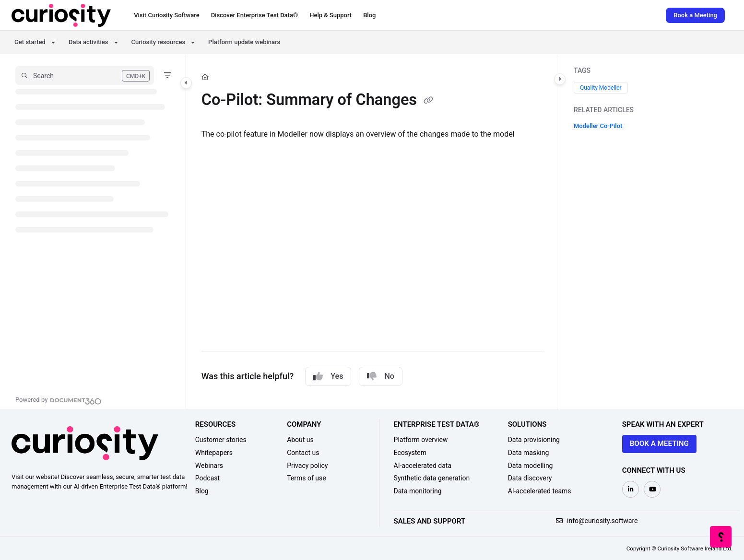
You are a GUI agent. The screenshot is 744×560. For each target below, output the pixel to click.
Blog (202, 491)
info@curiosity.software (597, 521)
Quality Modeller (601, 88)
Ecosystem (410, 453)
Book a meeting (659, 443)
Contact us (303, 453)
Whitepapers (214, 453)
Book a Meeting (695, 15)
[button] (85, 75)
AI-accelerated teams (540, 491)
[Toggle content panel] (560, 79)
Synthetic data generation (432, 478)
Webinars (209, 466)
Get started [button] (30, 42)
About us (300, 440)
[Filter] (167, 75)
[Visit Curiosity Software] (166, 15)
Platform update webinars (244, 42)
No (380, 376)
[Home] (61, 15)
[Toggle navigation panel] (186, 83)
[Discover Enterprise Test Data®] (255, 15)
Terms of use (307, 478)
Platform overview (421, 440)
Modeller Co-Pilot (598, 126)
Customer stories (221, 440)
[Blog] (369, 15)
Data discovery (530, 478)
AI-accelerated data (423, 466)
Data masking (529, 453)
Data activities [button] (89, 42)
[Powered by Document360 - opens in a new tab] (59, 400)
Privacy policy (307, 466)
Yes (328, 376)
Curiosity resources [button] (159, 42)
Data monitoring (418, 491)
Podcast (207, 478)
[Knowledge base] (721, 537)
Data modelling (531, 466)
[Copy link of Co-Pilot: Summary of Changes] (428, 101)
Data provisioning (534, 440)
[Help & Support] (331, 15)
